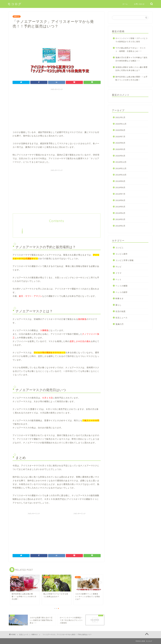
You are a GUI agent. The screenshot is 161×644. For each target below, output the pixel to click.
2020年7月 (120, 137)
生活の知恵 (120, 311)
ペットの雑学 (122, 292)
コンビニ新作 (122, 254)
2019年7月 (120, 194)
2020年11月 (121, 124)
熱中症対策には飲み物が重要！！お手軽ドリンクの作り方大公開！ (132, 78)
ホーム (125, 4)
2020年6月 (120, 143)
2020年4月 (120, 156)
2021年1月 (120, 117)
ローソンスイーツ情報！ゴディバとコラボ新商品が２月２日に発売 (132, 40)
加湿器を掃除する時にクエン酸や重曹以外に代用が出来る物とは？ (132, 69)
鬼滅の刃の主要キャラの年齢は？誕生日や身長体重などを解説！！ (132, 59)
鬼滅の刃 (119, 324)
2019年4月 (120, 213)
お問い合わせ (139, 4)
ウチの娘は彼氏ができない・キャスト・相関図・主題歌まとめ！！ (131, 50)
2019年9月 (120, 181)
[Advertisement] (57, 109)
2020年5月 (120, 149)
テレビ (118, 267)
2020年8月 (120, 130)
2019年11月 (121, 168)
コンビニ (119, 248)
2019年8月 (120, 187)
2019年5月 (120, 207)
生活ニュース (122, 318)
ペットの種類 (122, 286)
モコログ (15, 4)
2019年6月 (120, 200)
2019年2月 (120, 226)
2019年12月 (121, 162)
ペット (118, 279)
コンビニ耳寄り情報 (125, 260)
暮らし (118, 305)
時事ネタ (17, 17)
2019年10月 (121, 175)
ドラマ (118, 273)
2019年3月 (120, 219)
